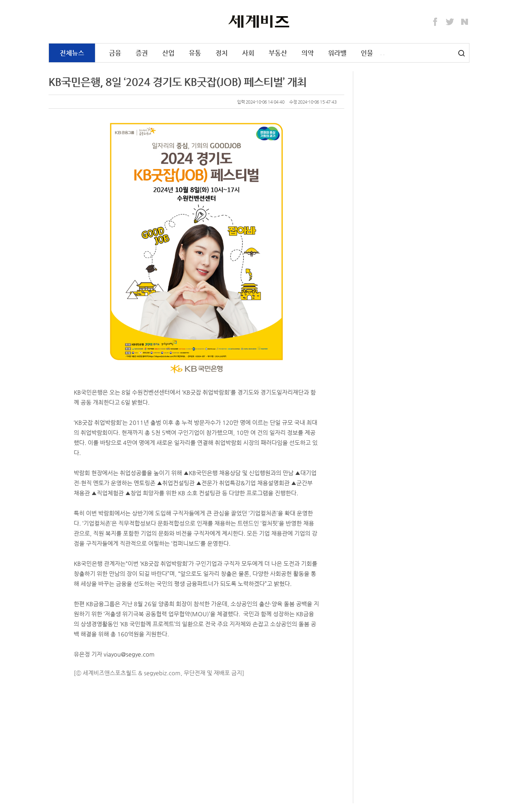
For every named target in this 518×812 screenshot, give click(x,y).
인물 (367, 53)
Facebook (435, 22)
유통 (195, 53)
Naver (465, 22)
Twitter (450, 22)
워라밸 (337, 53)
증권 (142, 53)
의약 (308, 53)
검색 (462, 53)
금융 (115, 53)
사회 (248, 53)
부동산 (278, 53)
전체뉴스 (72, 53)
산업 (168, 53)
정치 (222, 53)
